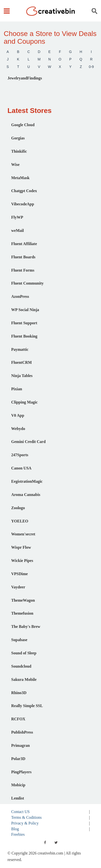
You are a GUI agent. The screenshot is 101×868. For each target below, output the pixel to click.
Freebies (18, 834)
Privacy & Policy (25, 823)
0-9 (91, 67)
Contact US (20, 812)
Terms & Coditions (26, 817)
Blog (15, 829)
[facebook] (45, 843)
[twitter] (56, 843)
